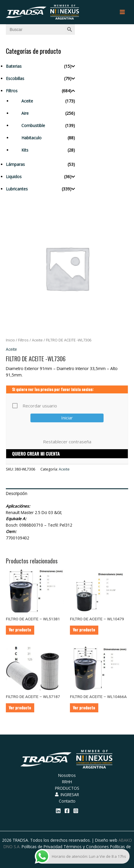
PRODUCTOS (67, 788)
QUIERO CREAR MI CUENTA (36, 454)
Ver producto (20, 630)
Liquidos (14, 177)
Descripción (17, 493)
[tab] (67, 494)
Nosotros (67, 775)
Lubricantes (17, 189)
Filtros (12, 91)
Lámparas (15, 164)
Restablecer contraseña (67, 442)
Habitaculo (31, 138)
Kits (25, 150)
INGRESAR (67, 795)
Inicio (10, 340)
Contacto (67, 801)
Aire (25, 113)
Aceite (27, 101)
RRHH (67, 782)
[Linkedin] (58, 811)
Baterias (14, 66)
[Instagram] (76, 811)
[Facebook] (67, 811)
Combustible (33, 125)
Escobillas (15, 78)
